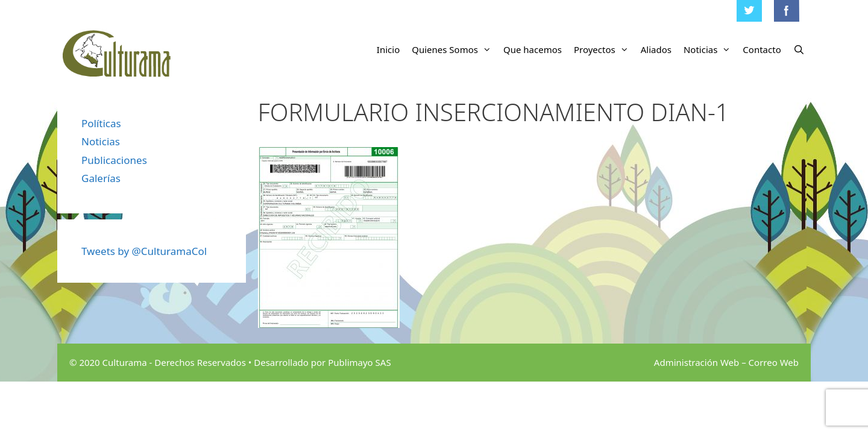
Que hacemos (533, 49)
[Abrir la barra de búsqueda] (799, 49)
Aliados (656, 49)
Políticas (101, 123)
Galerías (101, 178)
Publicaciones (114, 160)
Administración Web (697, 362)
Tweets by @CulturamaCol (144, 251)
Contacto (762, 49)
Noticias (710, 49)
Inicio (388, 49)
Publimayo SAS (359, 362)
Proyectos (604, 49)
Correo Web (774, 362)
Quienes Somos (454, 49)
